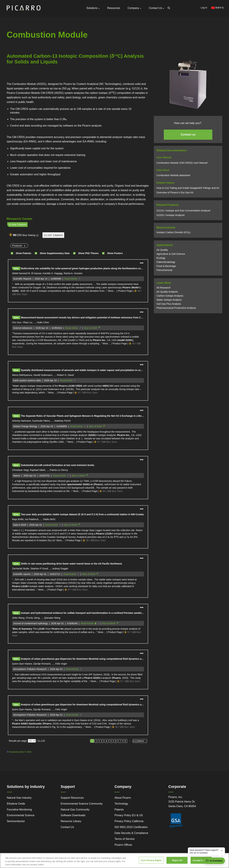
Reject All (177, 860)
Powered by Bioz (14, 80)
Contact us (188, 135)
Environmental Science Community (82, 804)
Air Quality (162, 250)
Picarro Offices (123, 845)
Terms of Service (125, 839)
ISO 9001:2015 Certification (131, 827)
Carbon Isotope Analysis (170, 296)
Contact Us (157, 8)
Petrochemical (164, 270)
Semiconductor (16, 821)
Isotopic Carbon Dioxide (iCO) (174, 232)
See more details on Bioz (137, 751)
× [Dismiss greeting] (222, 851)
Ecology (161, 258)
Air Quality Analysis (167, 292)
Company (134, 8)
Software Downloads (73, 815)
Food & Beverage (166, 266)
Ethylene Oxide (16, 804)
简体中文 (218, 8)
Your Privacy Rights (151, 860)
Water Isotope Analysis (169, 300)
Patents (119, 810)
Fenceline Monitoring (19, 810)
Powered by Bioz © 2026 (19, 752)
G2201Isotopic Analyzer (171, 215)
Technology (121, 804)
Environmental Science (21, 815)
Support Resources (72, 798)
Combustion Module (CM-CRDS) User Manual (182, 163)
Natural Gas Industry (19, 798)
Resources (114, 8)
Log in (204, 8)
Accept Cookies (201, 860)
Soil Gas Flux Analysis (169, 304)
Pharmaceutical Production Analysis (176, 308)
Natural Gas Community (75, 810)
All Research (164, 288)
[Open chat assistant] (214, 861)
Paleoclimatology (166, 262)
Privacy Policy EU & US (129, 815)
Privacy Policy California (129, 821)
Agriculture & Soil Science (171, 254)
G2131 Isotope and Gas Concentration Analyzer (184, 211)
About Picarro (123, 798)
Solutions (93, 8)
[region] (114, 860)
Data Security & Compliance (131, 833)
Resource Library (71, 821)
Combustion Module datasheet (174, 175)
